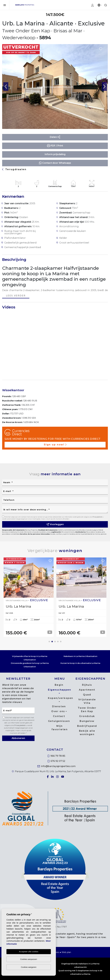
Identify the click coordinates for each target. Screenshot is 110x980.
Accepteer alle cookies (29, 952)
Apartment (87, 690)
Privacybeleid (97, 517)
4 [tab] (58, 642)
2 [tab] (52, 642)
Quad (87, 695)
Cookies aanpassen (29, 959)
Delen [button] (55, 137)
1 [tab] (49, 642)
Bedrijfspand (87, 726)
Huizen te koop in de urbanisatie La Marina (80, 663)
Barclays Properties (25, 5)
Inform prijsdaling (55, 154)
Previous (6, 87)
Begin (59, 685)
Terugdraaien (14, 169)
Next (104, 87)
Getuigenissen (59, 721)
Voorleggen (55, 524)
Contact (59, 716)
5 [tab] (61, 642)
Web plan (66, 952)
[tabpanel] (29, 597)
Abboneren (18, 738)
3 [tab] (55, 642)
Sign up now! (55, 445)
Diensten (59, 706)
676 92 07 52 (56, 761)
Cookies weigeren (29, 967)
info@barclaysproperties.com (57, 766)
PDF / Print (55, 146)
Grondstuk (87, 716)
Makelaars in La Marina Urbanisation (80, 656)
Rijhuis (87, 685)
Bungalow (87, 721)
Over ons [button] (58, 711)
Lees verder (16, 296)
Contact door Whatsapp (55, 163)
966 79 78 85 (57, 756)
